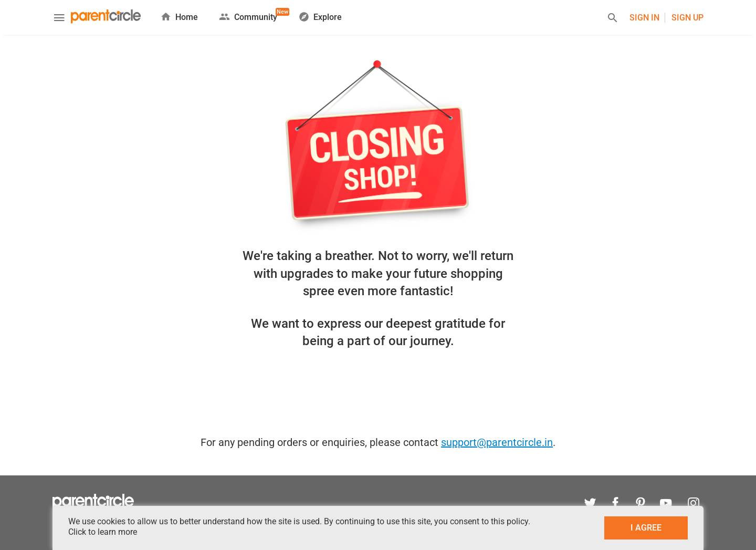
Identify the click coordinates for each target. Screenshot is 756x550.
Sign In (644, 18)
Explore (320, 17)
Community (248, 15)
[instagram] (691, 505)
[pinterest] (640, 505)
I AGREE (646, 528)
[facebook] (615, 505)
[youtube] (666, 505)
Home (179, 17)
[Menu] (59, 19)
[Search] (613, 19)
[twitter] (590, 505)
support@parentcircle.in (497, 442)
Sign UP (687, 18)
